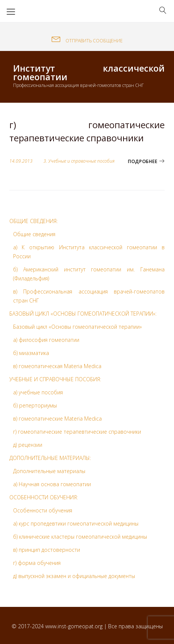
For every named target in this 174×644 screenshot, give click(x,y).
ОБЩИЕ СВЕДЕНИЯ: (33, 221)
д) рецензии (28, 445)
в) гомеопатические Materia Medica (57, 419)
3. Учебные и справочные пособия (79, 161)
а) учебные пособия (38, 392)
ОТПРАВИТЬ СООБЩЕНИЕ (87, 41)
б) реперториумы (35, 405)
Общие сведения (34, 234)
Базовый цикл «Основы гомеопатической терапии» (77, 327)
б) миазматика (31, 353)
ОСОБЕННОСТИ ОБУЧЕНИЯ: (44, 497)
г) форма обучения (37, 563)
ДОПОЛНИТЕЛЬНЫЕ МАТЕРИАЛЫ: (50, 458)
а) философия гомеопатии (46, 340)
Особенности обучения (43, 510)
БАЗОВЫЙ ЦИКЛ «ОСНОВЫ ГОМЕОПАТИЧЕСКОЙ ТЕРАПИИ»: (83, 314)
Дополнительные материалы (49, 471)
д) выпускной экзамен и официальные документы (74, 576)
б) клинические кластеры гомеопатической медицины (80, 537)
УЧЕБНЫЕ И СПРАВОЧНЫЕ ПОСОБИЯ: (55, 379)
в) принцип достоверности (47, 550)
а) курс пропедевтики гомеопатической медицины (76, 523)
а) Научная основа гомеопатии (52, 484)
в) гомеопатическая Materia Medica (57, 366)
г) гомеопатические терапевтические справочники (87, 131)
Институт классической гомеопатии (89, 73)
